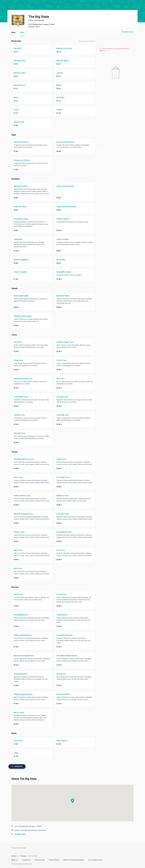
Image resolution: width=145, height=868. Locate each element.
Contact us (24, 859)
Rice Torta (16, 568)
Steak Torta (59, 459)
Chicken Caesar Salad (20, 316)
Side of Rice (16, 741)
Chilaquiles (16, 239)
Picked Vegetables (19, 260)
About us (13, 859)
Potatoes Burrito (61, 694)
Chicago (21, 855)
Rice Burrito (59, 674)
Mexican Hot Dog (19, 186)
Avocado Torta (61, 514)
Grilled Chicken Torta (20, 496)
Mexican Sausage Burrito (22, 656)
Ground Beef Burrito (63, 635)
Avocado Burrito (18, 674)
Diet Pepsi (58, 97)
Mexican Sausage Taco (21, 378)
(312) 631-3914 (32, 27)
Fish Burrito (16, 594)
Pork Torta (16, 477)
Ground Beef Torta (62, 532)
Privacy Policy (52, 859)
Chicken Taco (17, 415)
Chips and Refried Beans (64, 207)
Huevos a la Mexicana (63, 142)
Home (12, 855)
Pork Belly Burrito (19, 615)
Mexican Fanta (18, 61)
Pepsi (14, 97)
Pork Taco (16, 342)
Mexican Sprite (61, 61)
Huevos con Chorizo (20, 160)
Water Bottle (17, 122)
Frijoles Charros (61, 219)
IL (16, 855)
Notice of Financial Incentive (72, 859)
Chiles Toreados (18, 272)
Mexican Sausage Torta (21, 514)
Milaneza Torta (61, 496)
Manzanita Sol (17, 85)
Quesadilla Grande (62, 272)
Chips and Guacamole (63, 186)
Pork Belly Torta (61, 477)
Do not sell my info (93, 859)
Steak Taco (16, 360)
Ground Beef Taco (19, 397)
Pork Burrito (59, 594)
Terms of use (38, 859)
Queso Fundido (61, 239)
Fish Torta (59, 550)
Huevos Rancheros (19, 142)
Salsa (14, 753)
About (20, 32)
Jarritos (58, 73)
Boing (57, 85)
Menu (11, 32)
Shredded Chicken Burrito (65, 656)
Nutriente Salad (61, 296)
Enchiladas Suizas (19, 219)
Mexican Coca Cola (62, 48)
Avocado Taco (60, 397)
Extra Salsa (59, 260)
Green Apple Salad (19, 296)
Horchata (16, 48)
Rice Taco (59, 378)
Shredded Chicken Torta (22, 459)
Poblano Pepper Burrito (21, 694)
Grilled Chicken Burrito (21, 635)
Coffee (57, 110)
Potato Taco (60, 360)
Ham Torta (16, 550)
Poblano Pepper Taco (63, 342)
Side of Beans (60, 741)
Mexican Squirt (18, 73)
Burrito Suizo (17, 712)
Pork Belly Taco (61, 415)
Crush (14, 110)
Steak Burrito (60, 615)
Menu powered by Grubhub (85, 41)
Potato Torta (17, 532)
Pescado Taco (18, 433)
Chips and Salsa (18, 207)
